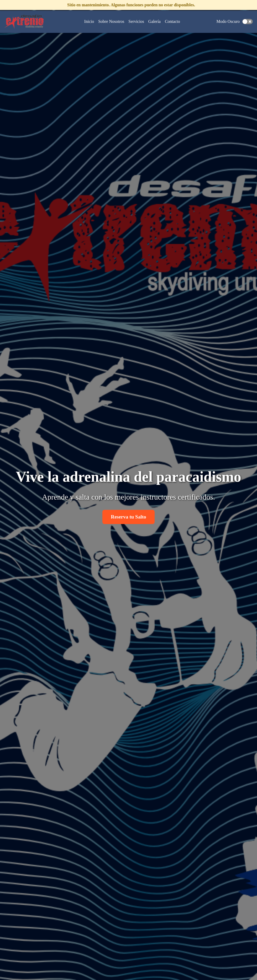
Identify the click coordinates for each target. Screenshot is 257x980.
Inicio (89, 21)
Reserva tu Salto (128, 517)
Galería (154, 21)
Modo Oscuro (228, 21)
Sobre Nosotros (111, 21)
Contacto (172, 21)
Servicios (136, 21)
